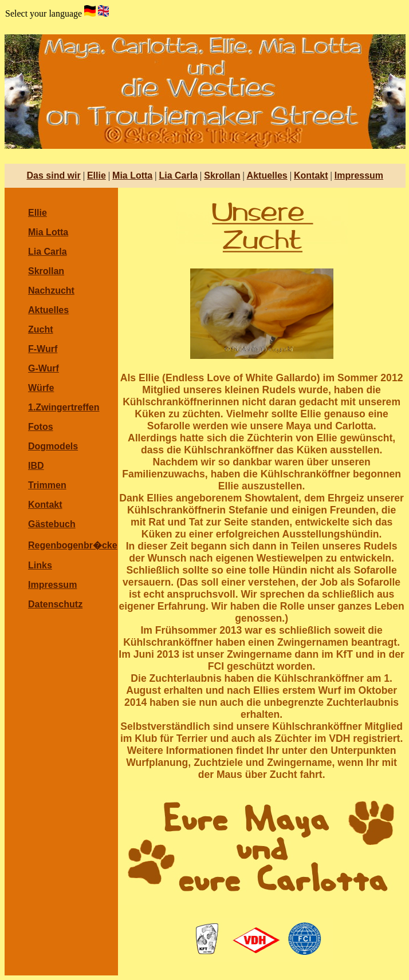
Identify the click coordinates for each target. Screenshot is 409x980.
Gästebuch (52, 524)
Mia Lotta (132, 175)
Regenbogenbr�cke (73, 545)
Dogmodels (53, 446)
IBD (36, 466)
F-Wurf (43, 349)
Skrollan (222, 175)
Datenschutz (55, 604)
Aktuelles (267, 175)
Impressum (359, 175)
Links (40, 565)
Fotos (41, 427)
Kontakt (311, 175)
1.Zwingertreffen (64, 407)
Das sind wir (53, 175)
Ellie (97, 175)
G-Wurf (44, 368)
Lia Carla (178, 175)
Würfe (41, 388)
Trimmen (47, 485)
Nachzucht (51, 291)
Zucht (41, 329)
